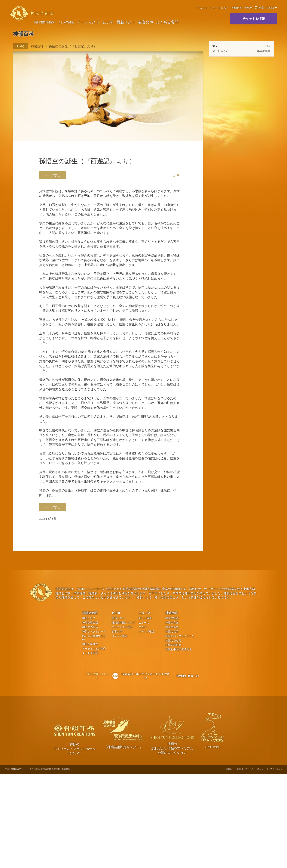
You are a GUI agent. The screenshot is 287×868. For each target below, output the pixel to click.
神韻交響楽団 (90, 717)
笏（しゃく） (220, 51)
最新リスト (126, 22)
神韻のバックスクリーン (180, 730)
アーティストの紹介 (94, 743)
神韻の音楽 (172, 717)
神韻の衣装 (172, 726)
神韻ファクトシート (94, 726)
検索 (259, 8)
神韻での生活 (90, 721)
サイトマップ (276, 863)
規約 (239, 863)
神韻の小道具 (173, 735)
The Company (66, 22)
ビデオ (108, 22)
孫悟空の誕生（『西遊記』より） (73, 46)
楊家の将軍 (264, 51)
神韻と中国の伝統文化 (179, 744)
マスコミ (202, 8)
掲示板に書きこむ (188, 770)
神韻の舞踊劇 (173, 739)
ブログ (142, 721)
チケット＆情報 (254, 19)
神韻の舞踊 (172, 712)
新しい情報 (145, 712)
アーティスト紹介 (122, 721)
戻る (19, 46)
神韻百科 (237, 8)
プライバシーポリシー (255, 863)
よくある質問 (167, 22)
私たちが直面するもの (94, 732)
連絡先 (249, 8)
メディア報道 (120, 730)
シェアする (52, 175)
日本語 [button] (271, 8)
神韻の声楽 (172, 721)
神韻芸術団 (90, 707)
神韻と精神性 (90, 738)
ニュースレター (220, 8)
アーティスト (88, 22)
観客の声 (146, 22)
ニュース (145, 707)
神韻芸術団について (124, 717)
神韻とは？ (89, 712)
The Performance (44, 22)
